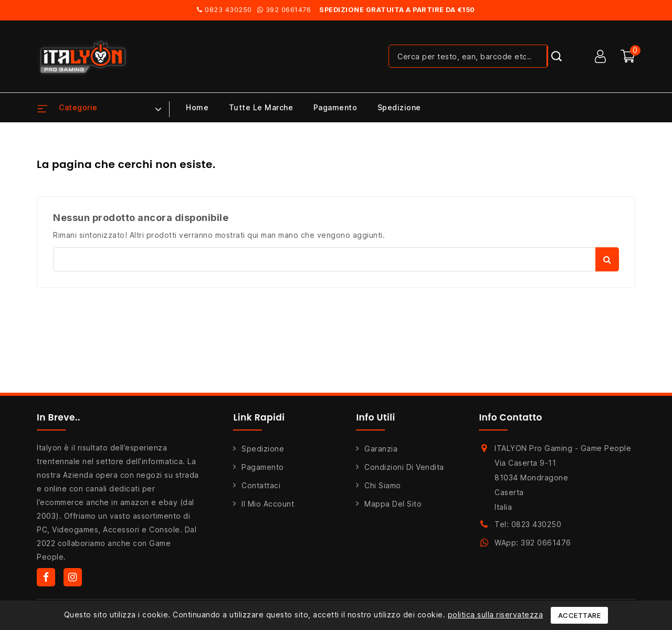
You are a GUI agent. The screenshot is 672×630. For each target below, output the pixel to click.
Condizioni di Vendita (404, 467)
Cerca (607, 259)
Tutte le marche (261, 107)
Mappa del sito (393, 504)
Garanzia (381, 449)
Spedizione (399, 107)
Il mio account (268, 504)
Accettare (580, 615)
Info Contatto (511, 417)
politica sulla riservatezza (496, 615)
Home (197, 107)
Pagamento (335, 107)
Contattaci (261, 485)
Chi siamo (383, 485)
